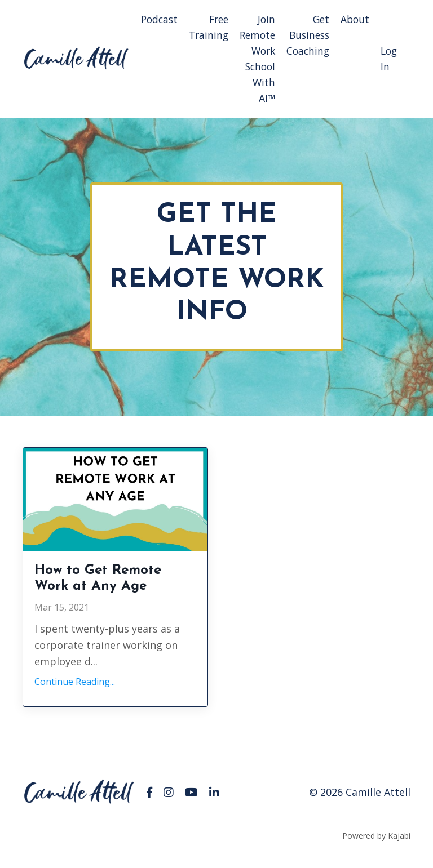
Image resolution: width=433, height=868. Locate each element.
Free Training (203, 27)
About (355, 19)
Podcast (152, 19)
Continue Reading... (75, 696)
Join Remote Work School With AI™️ (254, 60)
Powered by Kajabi (376, 850)
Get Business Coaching (306, 35)
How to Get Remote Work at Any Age (113, 588)
